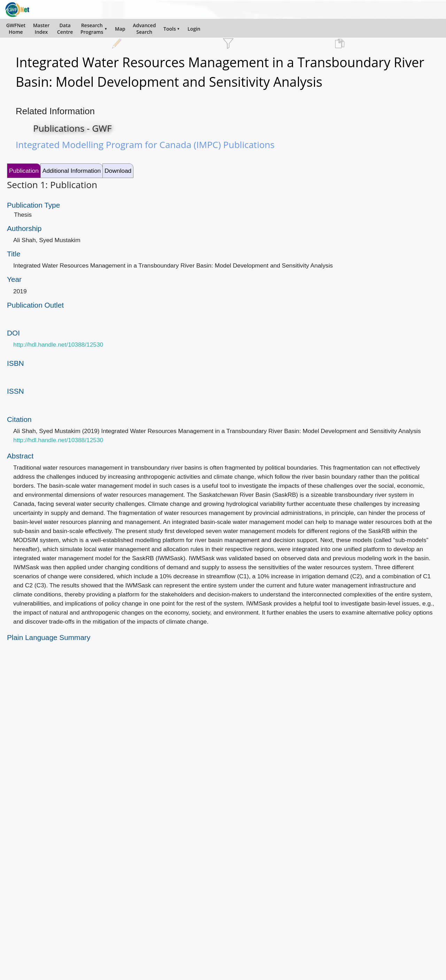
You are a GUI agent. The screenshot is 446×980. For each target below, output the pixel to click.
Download (118, 171)
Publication (24, 171)
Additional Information (72, 171)
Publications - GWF (72, 128)
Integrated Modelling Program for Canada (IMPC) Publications (145, 145)
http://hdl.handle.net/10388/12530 (58, 345)
